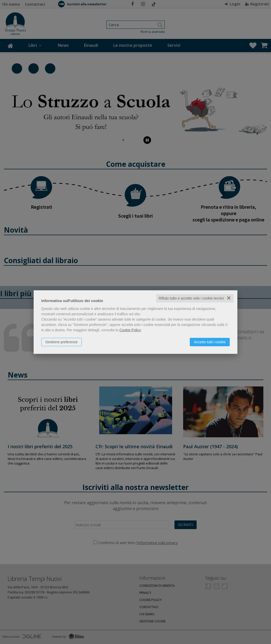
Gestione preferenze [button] (62, 342)
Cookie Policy (130, 330)
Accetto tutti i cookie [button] (210, 342)
